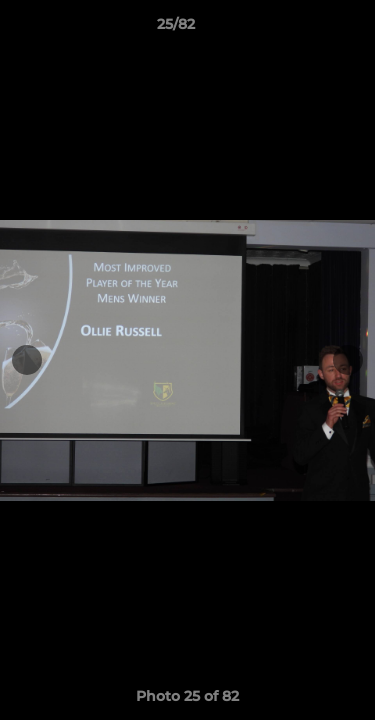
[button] (303, 29)
